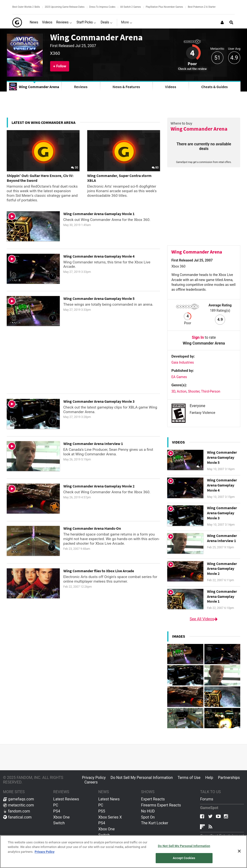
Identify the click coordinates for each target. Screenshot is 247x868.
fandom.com (17, 811)
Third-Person (211, 391)
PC (56, 805)
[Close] (239, 851)
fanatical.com (17, 817)
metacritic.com (19, 805)
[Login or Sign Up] (222, 22)
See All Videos (204, 619)
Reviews (81, 87)
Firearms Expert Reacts (161, 805)
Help (209, 778)
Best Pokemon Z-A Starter (202, 7)
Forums (207, 799)
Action (182, 391)
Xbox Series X (110, 817)
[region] (123, 852)
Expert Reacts (153, 799)
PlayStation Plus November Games (164, 7)
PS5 (102, 811)
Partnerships (229, 778)
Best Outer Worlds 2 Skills (26, 7)
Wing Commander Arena (96, 37)
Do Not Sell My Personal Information (142, 778)
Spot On (148, 817)
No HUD (148, 811)
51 (217, 58)
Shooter (194, 391)
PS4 (57, 811)
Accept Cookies (184, 858)
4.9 (234, 58)
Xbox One (61, 817)
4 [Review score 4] (192, 53)
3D (173, 391)
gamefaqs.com (19, 799)
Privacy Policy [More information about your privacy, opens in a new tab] (45, 852)
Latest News (109, 799)
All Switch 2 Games (131, 7)
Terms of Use (189, 778)
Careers (91, 782)
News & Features (126, 87)
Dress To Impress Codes (102, 7)
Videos (171, 87)
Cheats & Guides (214, 87)
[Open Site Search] (231, 22)
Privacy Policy (94, 778)
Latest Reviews (66, 799)
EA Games (179, 377)
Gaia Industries (183, 362)
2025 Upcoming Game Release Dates (65, 7)
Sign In (198, 337)
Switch (59, 823)
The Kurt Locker (154, 823)
